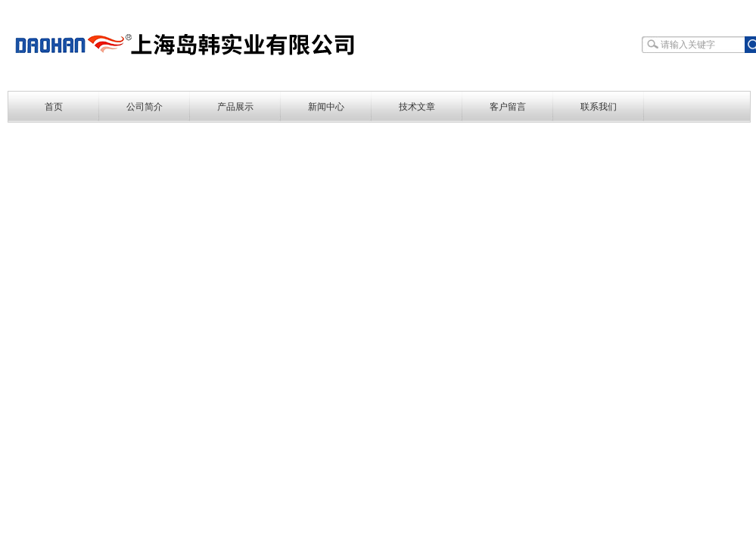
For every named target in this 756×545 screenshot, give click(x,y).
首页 (54, 107)
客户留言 (508, 107)
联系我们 (599, 107)
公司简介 (145, 107)
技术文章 (417, 107)
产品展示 (235, 107)
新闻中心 (326, 107)
